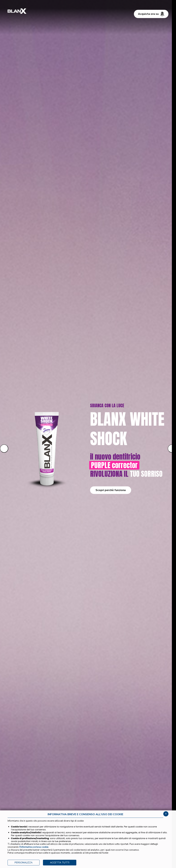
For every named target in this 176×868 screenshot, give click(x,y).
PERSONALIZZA (24, 863)
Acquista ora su (151, 14)
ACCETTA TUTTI (60, 863)
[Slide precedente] (4, 449)
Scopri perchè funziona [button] (111, 490)
